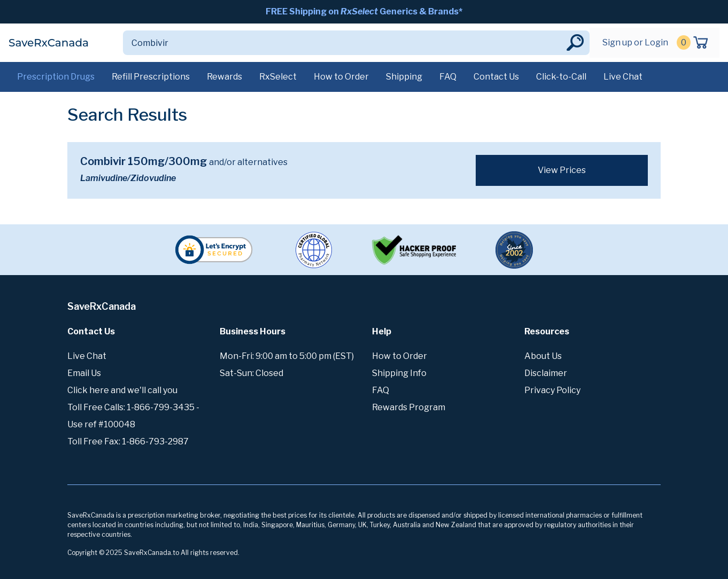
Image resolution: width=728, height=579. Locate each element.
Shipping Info (399, 373)
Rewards (224, 77)
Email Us (84, 373)
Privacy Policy (552, 390)
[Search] (344, 43)
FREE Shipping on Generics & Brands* (364, 11)
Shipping (404, 77)
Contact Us (496, 77)
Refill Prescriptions (151, 77)
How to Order (341, 77)
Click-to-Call (561, 77)
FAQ (448, 77)
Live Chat (623, 77)
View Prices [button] (562, 170)
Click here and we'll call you (122, 390)
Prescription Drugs (56, 77)
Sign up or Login (635, 42)
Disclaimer (546, 373)
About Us (543, 356)
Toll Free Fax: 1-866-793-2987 (128, 441)
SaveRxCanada (49, 43)
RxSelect (278, 77)
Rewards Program (409, 407)
